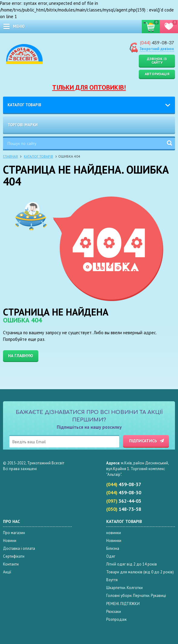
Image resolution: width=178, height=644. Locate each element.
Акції (7, 572)
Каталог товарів (24, 105)
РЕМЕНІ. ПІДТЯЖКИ (123, 604)
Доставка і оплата (19, 548)
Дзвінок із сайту (157, 61)
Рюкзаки (114, 612)
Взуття (112, 580)
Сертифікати (14, 556)
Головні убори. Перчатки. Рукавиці (136, 596)
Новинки (114, 541)
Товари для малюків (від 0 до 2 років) (140, 572)
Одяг (111, 556)
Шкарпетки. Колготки (124, 588)
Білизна (113, 548)
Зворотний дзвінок (157, 49)
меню (19, 26)
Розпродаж (116, 619)
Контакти (11, 564)
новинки (114, 533)
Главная (10, 156)
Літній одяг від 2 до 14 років (132, 564)
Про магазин (14, 533)
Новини (10, 541)
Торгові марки (23, 125)
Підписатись (143, 441)
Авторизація (157, 74)
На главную (21, 356)
